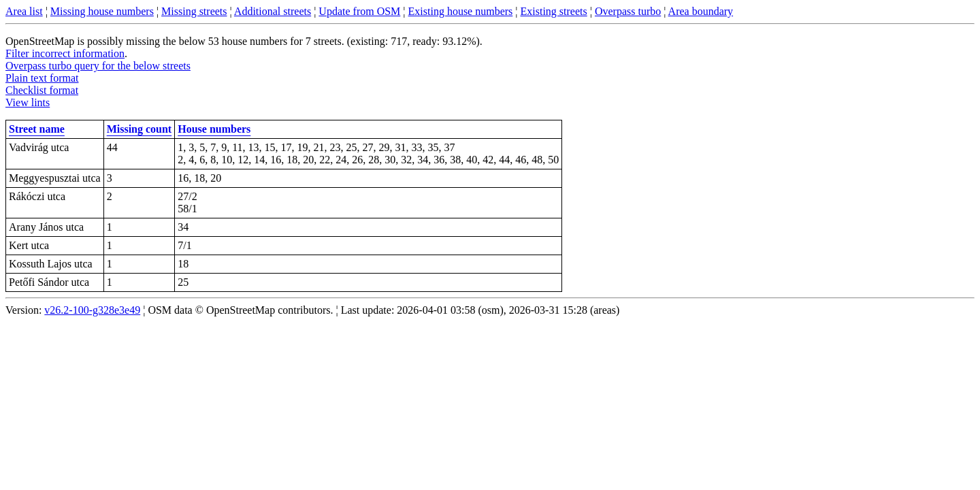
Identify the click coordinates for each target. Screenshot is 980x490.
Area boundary (701, 11)
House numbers (214, 129)
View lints (28, 102)
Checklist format (42, 90)
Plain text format (42, 78)
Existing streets (554, 11)
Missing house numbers (102, 11)
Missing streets (194, 11)
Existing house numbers (461, 11)
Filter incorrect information (65, 53)
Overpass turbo (628, 11)
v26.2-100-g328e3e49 (92, 310)
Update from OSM (359, 11)
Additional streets (273, 11)
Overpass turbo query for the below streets (98, 66)
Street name (37, 129)
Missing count (140, 129)
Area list (24, 11)
